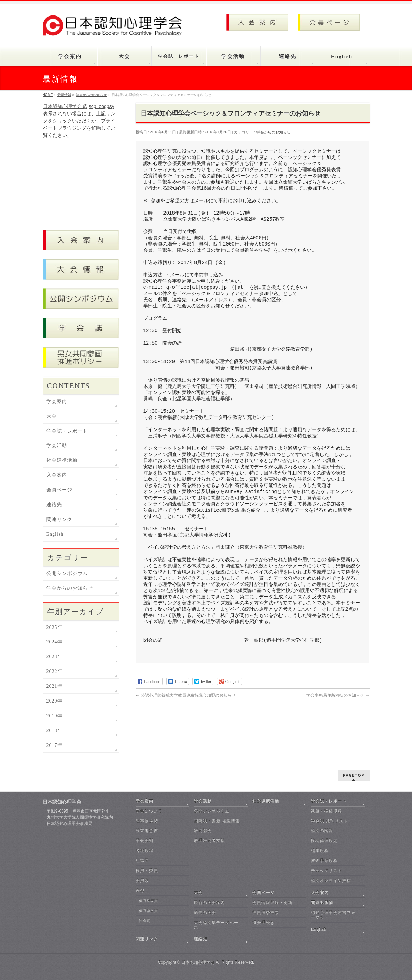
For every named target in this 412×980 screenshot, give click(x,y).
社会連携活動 (62, 460)
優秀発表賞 (149, 901)
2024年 (55, 642)
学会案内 (57, 401)
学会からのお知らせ (273, 132)
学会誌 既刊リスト (329, 821)
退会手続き (263, 923)
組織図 (142, 861)
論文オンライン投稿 (331, 881)
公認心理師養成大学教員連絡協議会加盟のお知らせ (186, 695)
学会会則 (145, 841)
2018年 (55, 731)
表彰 (140, 891)
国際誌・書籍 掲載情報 (217, 821)
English (55, 534)
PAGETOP (354, 775)
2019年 (55, 716)
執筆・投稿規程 (326, 811)
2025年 (55, 627)
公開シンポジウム (67, 573)
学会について (149, 811)
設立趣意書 (147, 831)
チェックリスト (326, 871)
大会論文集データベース (216, 925)
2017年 (55, 745)
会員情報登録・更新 (272, 903)
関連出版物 (322, 903)
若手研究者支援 (209, 841)
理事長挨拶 (147, 821)
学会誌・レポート (67, 431)
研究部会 (203, 831)
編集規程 (320, 851)
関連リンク (59, 519)
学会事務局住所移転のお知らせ (338, 695)
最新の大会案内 (209, 903)
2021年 (55, 686)
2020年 (55, 701)
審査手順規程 (324, 861)
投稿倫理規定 (324, 841)
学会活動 (57, 445)
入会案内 (57, 475)
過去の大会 (205, 913)
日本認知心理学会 (198, 962)
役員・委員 (147, 871)
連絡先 (54, 505)
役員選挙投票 (266, 913)
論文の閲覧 (322, 831)
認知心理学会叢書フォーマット (333, 915)
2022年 (55, 671)
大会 (52, 416)
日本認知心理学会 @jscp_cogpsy (79, 106)
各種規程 (145, 851)
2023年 (55, 657)
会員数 (142, 881)
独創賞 (145, 921)
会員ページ (59, 490)
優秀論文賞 (149, 911)
